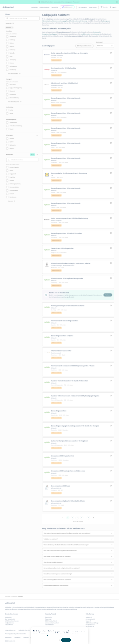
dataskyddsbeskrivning (40, 635)
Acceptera (66, 640)
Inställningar (54, 640)
